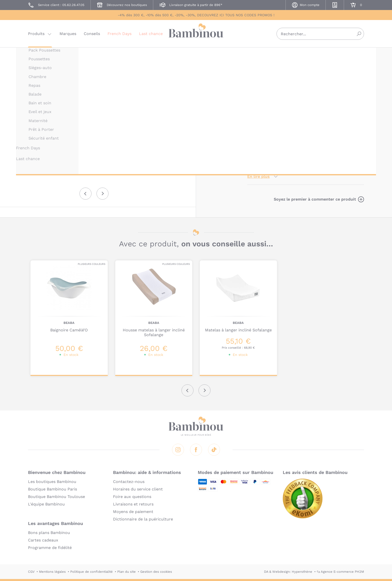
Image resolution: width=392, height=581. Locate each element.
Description (259, 107)
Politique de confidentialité (91, 572)
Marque (285, 107)
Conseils (92, 34)
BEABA (253, 54)
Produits (36, 34)
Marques (68, 34)
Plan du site (126, 572)
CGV (31, 572)
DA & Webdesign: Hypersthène (288, 572)
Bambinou (196, 33)
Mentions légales (52, 572)
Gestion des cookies (156, 572)
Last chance (151, 34)
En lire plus (258, 176)
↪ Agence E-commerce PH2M (340, 572)
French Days (119, 34)
